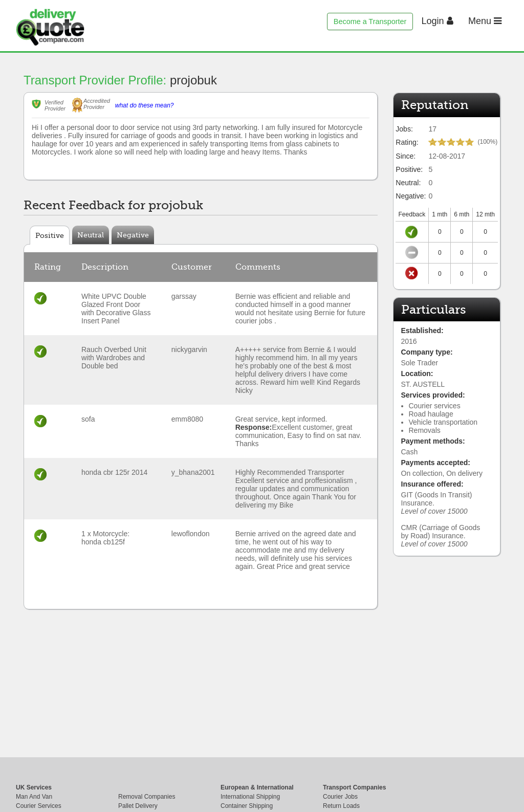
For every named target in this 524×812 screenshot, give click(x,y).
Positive (50, 235)
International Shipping (250, 797)
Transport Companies (354, 787)
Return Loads (341, 806)
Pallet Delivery (138, 806)
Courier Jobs (340, 797)
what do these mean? (145, 105)
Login (438, 21)
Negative (133, 235)
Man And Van (34, 797)
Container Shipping (247, 806)
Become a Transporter (370, 21)
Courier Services (39, 806)
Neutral (91, 235)
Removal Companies (147, 797)
